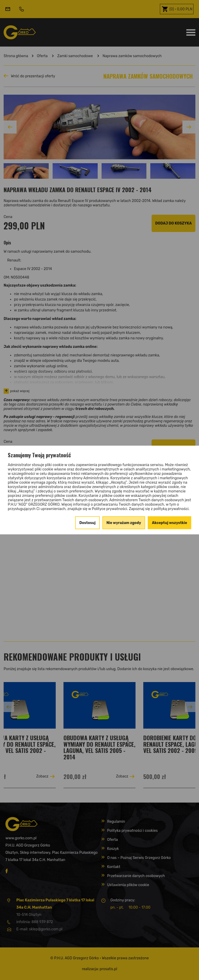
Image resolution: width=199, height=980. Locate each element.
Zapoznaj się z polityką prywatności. (159, 509)
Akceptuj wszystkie (169, 523)
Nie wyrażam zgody (124, 523)
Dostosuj (87, 523)
